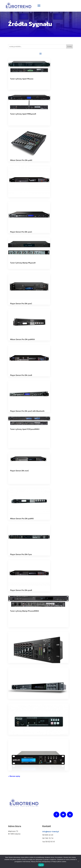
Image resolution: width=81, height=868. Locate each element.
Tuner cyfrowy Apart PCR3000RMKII (25, 430)
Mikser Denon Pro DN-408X (21, 161)
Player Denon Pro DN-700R (21, 376)
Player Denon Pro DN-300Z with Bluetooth (27, 412)
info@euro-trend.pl (51, 833)
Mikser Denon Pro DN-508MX (22, 520)
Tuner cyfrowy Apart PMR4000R (23, 115)
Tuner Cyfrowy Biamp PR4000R (23, 264)
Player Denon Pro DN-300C (21, 233)
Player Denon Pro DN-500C (21, 305)
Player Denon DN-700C (20, 472)
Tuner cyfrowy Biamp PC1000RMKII (25, 612)
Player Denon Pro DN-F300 (21, 555)
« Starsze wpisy (14, 777)
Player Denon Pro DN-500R (21, 591)
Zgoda (41, 865)
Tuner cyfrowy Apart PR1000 (22, 80)
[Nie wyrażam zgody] (78, 861)
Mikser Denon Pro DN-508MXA (22, 340)
